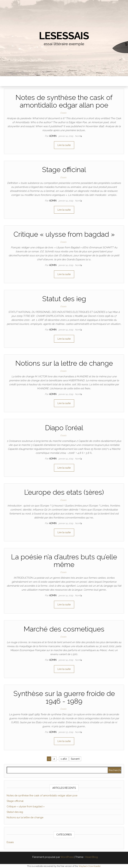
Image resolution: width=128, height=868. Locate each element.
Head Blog (91, 857)
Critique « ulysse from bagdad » (64, 234)
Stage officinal (64, 170)
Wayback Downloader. (90, 866)
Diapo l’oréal (64, 428)
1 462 (64, 759)
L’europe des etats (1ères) (64, 492)
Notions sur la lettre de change (64, 363)
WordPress (67, 857)
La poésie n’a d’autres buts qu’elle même (64, 561)
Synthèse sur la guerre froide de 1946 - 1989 (64, 697)
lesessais (64, 36)
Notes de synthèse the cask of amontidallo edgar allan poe (64, 101)
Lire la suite (64, 145)
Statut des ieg (64, 299)
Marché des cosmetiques (64, 629)
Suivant (75, 759)
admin (53, 136)
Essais (63, 113)
